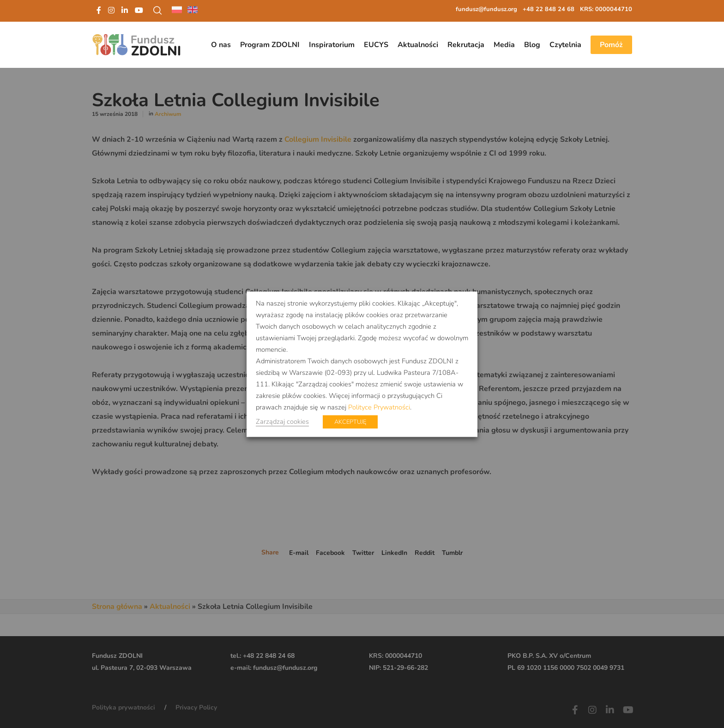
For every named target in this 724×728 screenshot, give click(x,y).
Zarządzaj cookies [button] (282, 421)
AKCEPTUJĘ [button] (350, 421)
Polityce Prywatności (379, 407)
